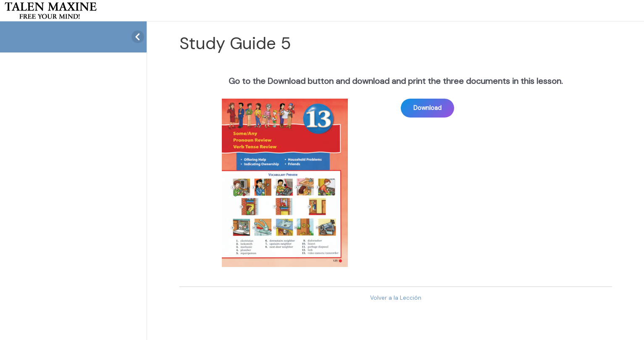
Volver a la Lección (396, 298)
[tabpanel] (396, 169)
